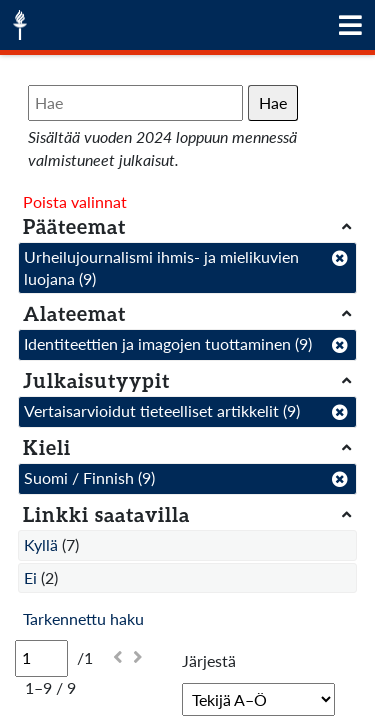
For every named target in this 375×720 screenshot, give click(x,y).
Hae (273, 102)
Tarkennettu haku (83, 618)
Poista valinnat (75, 201)
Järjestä (209, 660)
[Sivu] (41, 658)
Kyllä (41, 544)
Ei (30, 577)
